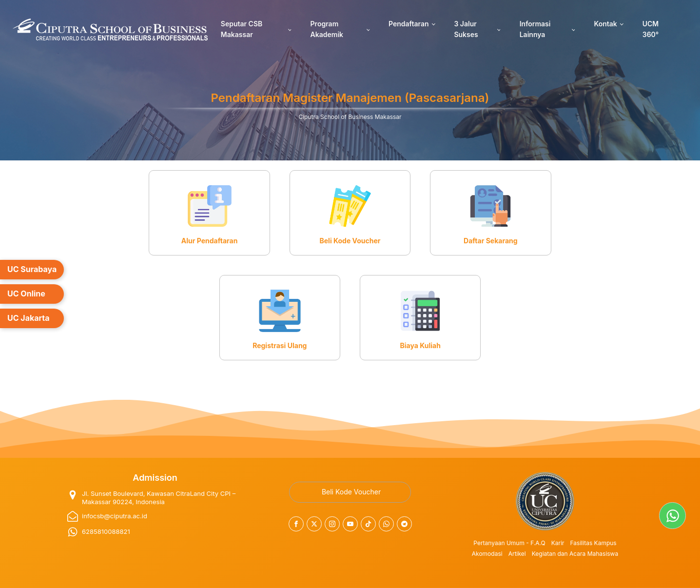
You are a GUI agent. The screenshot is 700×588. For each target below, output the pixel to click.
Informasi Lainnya (535, 29)
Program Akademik (327, 29)
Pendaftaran (409, 24)
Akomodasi (487, 554)
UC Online (26, 294)
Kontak (605, 24)
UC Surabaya (32, 269)
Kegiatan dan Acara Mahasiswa (575, 554)
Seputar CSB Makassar (242, 29)
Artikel (517, 554)
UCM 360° (651, 29)
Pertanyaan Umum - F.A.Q (509, 543)
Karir (558, 543)
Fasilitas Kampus (593, 543)
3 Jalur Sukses (466, 29)
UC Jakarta (29, 318)
